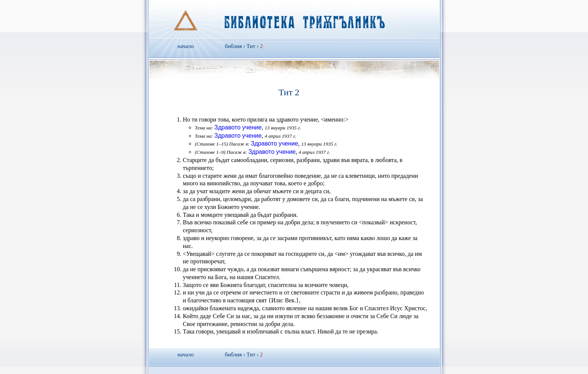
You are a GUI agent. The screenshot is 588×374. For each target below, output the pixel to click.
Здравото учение (238, 127)
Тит (251, 46)
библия (233, 46)
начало (185, 46)
